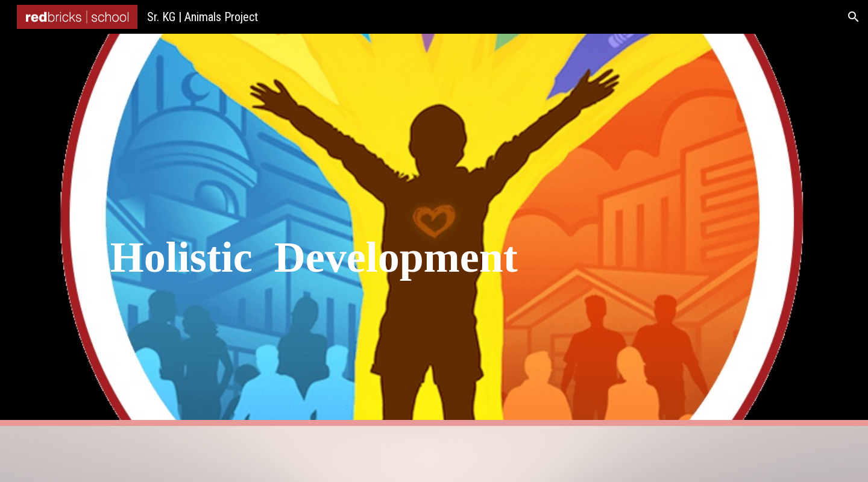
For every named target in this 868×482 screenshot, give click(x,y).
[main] (434, 230)
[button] (854, 17)
